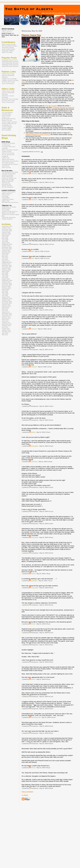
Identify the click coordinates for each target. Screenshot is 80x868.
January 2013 (6, 330)
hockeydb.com (7, 125)
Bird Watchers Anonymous (10, 202)
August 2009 (6, 297)
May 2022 (5, 335)
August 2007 (6, 261)
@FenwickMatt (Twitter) (10, 46)
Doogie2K (5, 156)
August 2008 (6, 279)
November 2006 (7, 247)
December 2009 (7, 303)
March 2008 (6, 271)
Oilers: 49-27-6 (7, 32)
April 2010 (5, 309)
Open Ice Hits (6, 168)
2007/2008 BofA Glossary (10, 63)
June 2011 (5, 321)
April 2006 (5, 237)
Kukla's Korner (6, 208)
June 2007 (5, 258)
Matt (32, 251)
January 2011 (6, 317)
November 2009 (7, 302)
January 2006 (6, 232)
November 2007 (7, 265)
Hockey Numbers (7, 219)
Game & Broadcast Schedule (8, 76)
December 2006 (7, 249)
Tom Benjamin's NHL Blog (10, 172)
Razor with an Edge (8, 180)
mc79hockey (6, 145)
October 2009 (6, 300)
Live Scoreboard (7, 112)
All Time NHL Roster (8, 82)
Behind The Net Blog (8, 213)
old (73, 80)
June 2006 (5, 240)
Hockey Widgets (7, 127)
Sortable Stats (6, 114)
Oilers (24, 82)
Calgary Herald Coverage (10, 80)
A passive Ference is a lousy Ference (48, 134)
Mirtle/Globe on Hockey (9, 207)
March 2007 (6, 253)
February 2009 (6, 288)
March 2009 (6, 290)
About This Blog (7, 52)
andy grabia (35, 446)
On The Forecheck (8, 187)
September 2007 (7, 262)
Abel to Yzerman (7, 186)
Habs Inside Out (7, 193)
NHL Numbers (6, 130)
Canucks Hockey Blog (9, 174)
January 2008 (6, 268)
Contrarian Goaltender (9, 218)
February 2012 (6, 326)
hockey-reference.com (9, 124)
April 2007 (5, 255)
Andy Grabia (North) (8, 49)
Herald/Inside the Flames (10, 164)
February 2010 (6, 306)
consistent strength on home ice (63, 107)
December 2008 (7, 285)
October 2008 (6, 282)
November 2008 (7, 284)
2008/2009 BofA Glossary (10, 61)
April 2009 (5, 291)
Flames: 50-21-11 (8, 30)
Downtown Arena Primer (10, 60)
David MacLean (36, 717)
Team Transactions (8, 83)
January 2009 (6, 287)
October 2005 (6, 228)
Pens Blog (5, 196)
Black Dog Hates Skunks (10, 150)
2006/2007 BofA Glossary (10, 65)
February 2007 (6, 252)
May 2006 (5, 238)
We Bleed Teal (6, 184)
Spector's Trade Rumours (10, 212)
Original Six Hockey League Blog (10, 215)
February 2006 (6, 234)
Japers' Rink (6, 201)
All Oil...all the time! (8, 155)
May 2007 (5, 256)
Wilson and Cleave (8, 159)
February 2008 (6, 270)
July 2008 (5, 278)
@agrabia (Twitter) (8, 51)
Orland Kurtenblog (8, 175)
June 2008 (5, 276)
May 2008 (5, 275)
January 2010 (6, 305)
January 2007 (6, 250)
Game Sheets (6, 116)
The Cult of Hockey (8, 153)
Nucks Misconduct (8, 177)
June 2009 (5, 294)
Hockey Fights (6, 128)
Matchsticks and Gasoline (10, 161)
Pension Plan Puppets (9, 192)
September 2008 (7, 281)
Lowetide (5, 148)
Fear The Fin (6, 183)
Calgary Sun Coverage (9, 79)
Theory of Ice (6, 195)
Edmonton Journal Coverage (8, 97)
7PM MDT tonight (51, 106)
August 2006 (6, 243)
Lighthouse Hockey (8, 199)
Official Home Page (8, 74)
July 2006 (5, 241)
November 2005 (7, 229)
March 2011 (6, 320)
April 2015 (5, 333)
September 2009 (7, 299)
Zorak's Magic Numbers (10, 122)
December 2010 (7, 315)
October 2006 (6, 246)
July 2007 (5, 259)
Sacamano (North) (8, 48)
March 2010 (6, 308)
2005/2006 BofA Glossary (10, 66)
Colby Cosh (6, 158)
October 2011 (6, 323)
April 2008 (5, 273)
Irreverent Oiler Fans (9, 147)
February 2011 (6, 318)
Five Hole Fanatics (8, 163)
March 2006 (6, 235)
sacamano (34, 200)
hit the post (5, 166)
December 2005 (7, 231)
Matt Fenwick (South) (9, 44)
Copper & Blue (7, 151)
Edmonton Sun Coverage (10, 99)
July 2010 (5, 311)
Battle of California (8, 181)
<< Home (25, 795)
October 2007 (6, 264)
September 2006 (7, 244)
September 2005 (7, 226)
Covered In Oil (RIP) (8, 143)
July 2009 (5, 296)
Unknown (34, 174)
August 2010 (6, 312)
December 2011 (7, 324)
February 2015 (6, 332)
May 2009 (5, 293)
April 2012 (5, 327)
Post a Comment (27, 792)
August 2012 (6, 329)
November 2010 (7, 314)
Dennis (33, 432)
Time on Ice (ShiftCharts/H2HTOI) (9, 118)
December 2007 (7, 267)
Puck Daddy (6, 210)
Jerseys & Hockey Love (9, 178)
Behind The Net (7, 120)
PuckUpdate (6, 198)
